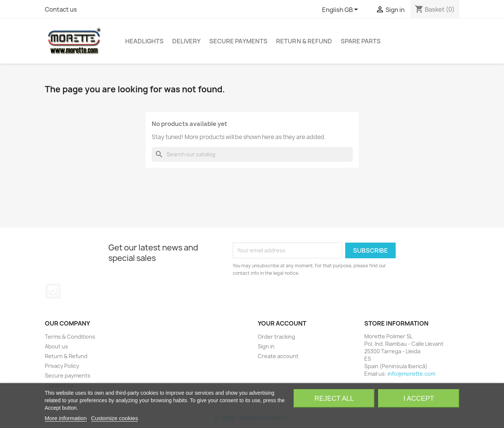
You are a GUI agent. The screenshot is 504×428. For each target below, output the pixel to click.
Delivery (186, 41)
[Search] (252, 154)
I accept (419, 398)
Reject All (334, 398)
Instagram (53, 291)
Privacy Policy (62, 366)
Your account (282, 323)
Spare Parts (361, 41)
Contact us (61, 9)
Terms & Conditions (70, 337)
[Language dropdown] (341, 10)
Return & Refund (304, 41)
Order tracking (276, 337)
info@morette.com (411, 374)
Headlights (144, 41)
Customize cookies (115, 418)
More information (66, 418)
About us (56, 346)
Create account (278, 356)
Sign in (266, 346)
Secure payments (238, 41)
